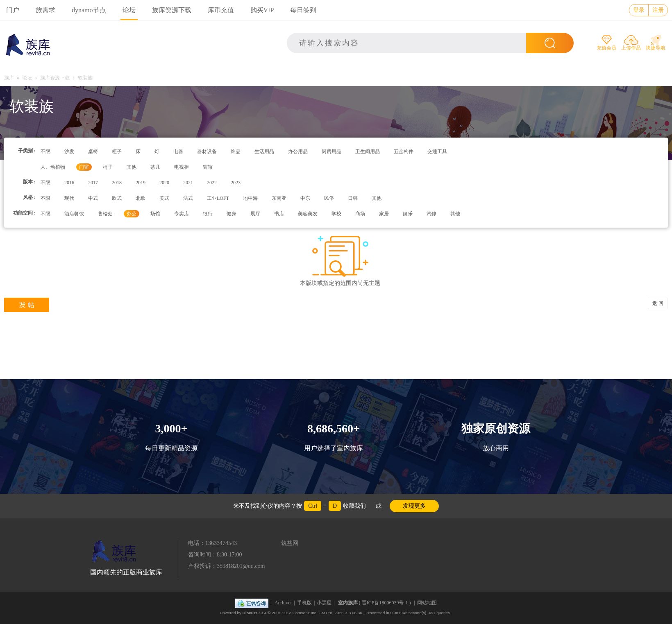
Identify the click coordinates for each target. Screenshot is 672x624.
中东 (305, 198)
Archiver (283, 603)
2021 (188, 183)
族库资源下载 (172, 10)
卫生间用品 (368, 151)
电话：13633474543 (212, 543)
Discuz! (250, 613)
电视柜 (182, 167)
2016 (69, 183)
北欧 (141, 198)
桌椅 (93, 151)
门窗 (84, 167)
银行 (208, 214)
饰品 (236, 151)
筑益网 (290, 543)
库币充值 (221, 10)
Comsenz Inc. (305, 613)
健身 (232, 214)
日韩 (353, 198)
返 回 (658, 303)
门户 (13, 10)
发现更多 (414, 506)
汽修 (431, 214)
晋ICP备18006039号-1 (385, 603)
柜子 (117, 151)
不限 (45, 151)
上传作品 (631, 48)
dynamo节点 (89, 10)
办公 (132, 214)
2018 (117, 183)
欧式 (117, 198)
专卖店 (182, 214)
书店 (279, 214)
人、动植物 (53, 167)
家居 (384, 214)
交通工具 (437, 151)
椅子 (108, 167)
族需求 (45, 10)
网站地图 (427, 603)
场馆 (155, 214)
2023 (236, 183)
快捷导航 (656, 48)
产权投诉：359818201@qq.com (227, 566)
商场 (360, 214)
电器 (178, 151)
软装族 (85, 78)
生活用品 (264, 151)
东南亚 (279, 198)
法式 (188, 198)
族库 (9, 78)
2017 (93, 183)
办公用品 (298, 151)
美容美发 (308, 214)
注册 (658, 10)
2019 (141, 183)
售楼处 (105, 214)
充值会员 (606, 48)
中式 (93, 198)
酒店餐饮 (74, 214)
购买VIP (262, 10)
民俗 (329, 198)
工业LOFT (218, 198)
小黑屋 (324, 603)
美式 (164, 198)
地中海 (250, 198)
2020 (164, 183)
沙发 (69, 151)
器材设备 (207, 151)
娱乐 (408, 214)
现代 (69, 198)
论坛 (129, 10)
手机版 (304, 603)
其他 (132, 167)
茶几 (155, 167)
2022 (212, 183)
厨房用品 (331, 151)
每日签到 (303, 10)
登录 (639, 10)
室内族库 (348, 603)
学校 (336, 214)
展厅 (255, 214)
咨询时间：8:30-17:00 (215, 555)
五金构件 (404, 151)
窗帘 (208, 167)
